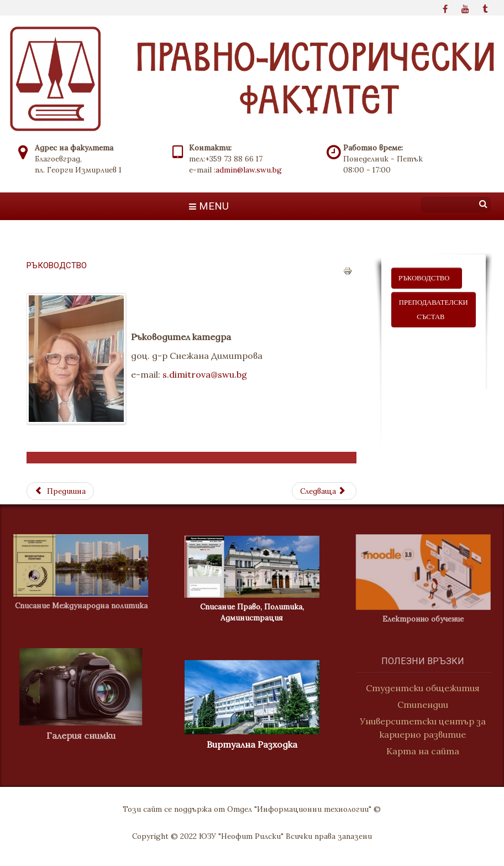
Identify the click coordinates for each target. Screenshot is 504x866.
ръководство (427, 278)
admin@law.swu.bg (249, 170)
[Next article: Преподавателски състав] (324, 491)
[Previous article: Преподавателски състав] (60, 491)
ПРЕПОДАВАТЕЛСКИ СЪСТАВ (434, 310)
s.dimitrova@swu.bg (205, 374)
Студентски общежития (428, 688)
